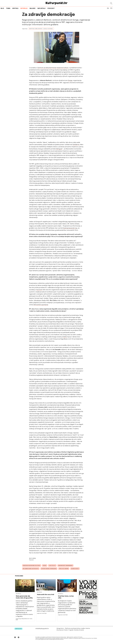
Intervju (24, 8)
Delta (65, 337)
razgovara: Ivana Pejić (63, 615)
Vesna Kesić (75, 569)
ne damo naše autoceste (31, 569)
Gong (45, 566)
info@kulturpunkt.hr (42, 629)
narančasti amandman (65, 566)
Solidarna (76, 145)
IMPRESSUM (18, 629)
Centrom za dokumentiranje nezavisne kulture (53, 68)
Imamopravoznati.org (70, 228)
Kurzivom (39, 290)
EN (108, 8)
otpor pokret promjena (49, 569)
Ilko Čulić (52, 566)
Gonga (70, 81)
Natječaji (42, 8)
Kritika (15, 8)
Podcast (51, 8)
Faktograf (59, 149)
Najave (33, 8)
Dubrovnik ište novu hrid (46, 595)
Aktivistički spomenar (41, 305)
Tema (8, 8)
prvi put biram (64, 569)
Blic (2, 8)
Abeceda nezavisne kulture (32, 566)
